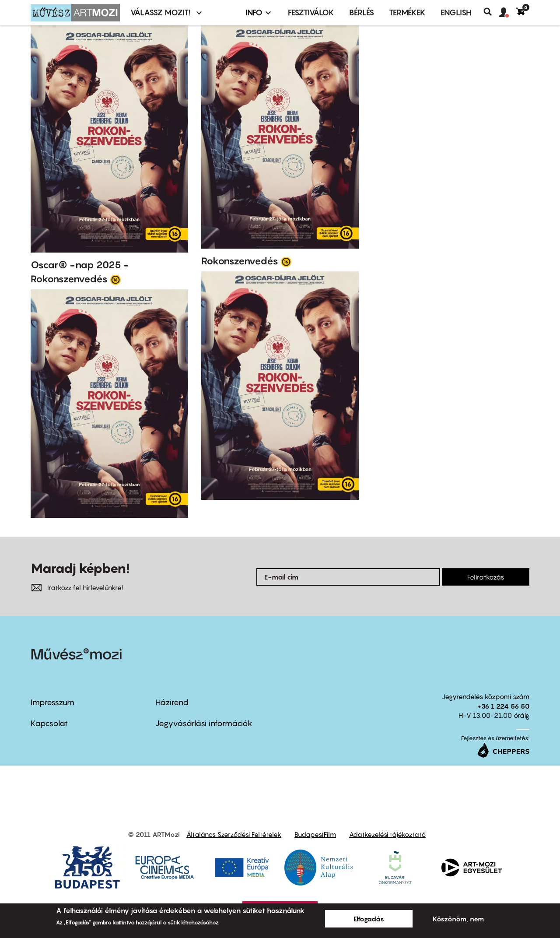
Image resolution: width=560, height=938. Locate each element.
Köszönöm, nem (458, 919)
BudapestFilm (315, 834)
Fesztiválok (311, 12)
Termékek (407, 12)
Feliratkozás (486, 577)
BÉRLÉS (362, 12)
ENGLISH (456, 12)
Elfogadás (369, 919)
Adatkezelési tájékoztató (387, 834)
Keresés (491, 12)
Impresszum (52, 702)
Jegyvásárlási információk (204, 723)
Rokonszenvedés (240, 261)
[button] (507, 13)
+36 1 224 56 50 (503, 706)
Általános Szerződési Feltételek (234, 834)
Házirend (172, 702)
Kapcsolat (49, 723)
